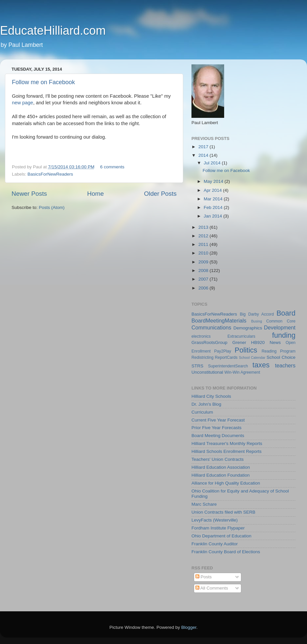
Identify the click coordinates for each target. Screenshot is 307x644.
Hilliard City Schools (211, 396)
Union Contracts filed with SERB (223, 512)
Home (95, 194)
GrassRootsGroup (209, 342)
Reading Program (279, 351)
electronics (201, 336)
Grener (239, 342)
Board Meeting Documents (218, 436)
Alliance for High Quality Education (226, 483)
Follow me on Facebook (43, 82)
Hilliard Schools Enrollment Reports (226, 451)
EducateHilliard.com (53, 31)
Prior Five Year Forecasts (217, 428)
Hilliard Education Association (221, 467)
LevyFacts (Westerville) (215, 520)
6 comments (112, 167)
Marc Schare (204, 504)
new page (22, 103)
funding (284, 335)
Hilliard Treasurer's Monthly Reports (227, 443)
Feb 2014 (214, 207)
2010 (204, 253)
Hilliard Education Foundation (221, 475)
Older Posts (160, 194)
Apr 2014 (213, 190)
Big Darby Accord (257, 314)
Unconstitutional (207, 372)
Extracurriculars (241, 336)
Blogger (189, 627)
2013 (204, 227)
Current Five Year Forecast (218, 420)
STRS (197, 366)
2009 (204, 262)
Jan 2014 (213, 216)
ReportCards (226, 357)
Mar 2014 (214, 199)
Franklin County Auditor (215, 544)
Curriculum (202, 412)
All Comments (212, 588)
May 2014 (214, 181)
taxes (261, 365)
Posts (204, 577)
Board (286, 313)
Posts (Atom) (52, 207)
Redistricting (203, 357)
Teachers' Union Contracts (218, 459)
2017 (204, 147)
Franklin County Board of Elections (226, 552)
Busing (257, 321)
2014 (204, 155)
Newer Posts (29, 194)
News (275, 342)
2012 (204, 236)
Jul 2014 (213, 163)
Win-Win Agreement (242, 372)
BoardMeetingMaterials (219, 321)
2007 (204, 279)
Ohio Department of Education (222, 536)
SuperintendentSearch (228, 366)
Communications (211, 327)
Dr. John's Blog (206, 404)
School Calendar (252, 357)
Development (280, 327)
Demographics (248, 328)
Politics (246, 350)
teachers (285, 365)
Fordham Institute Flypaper (218, 528)
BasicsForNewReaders (50, 174)
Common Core (281, 321)
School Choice (281, 357)
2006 (204, 288)
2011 (204, 244)
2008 (204, 271)
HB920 (258, 342)
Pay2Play (223, 351)
